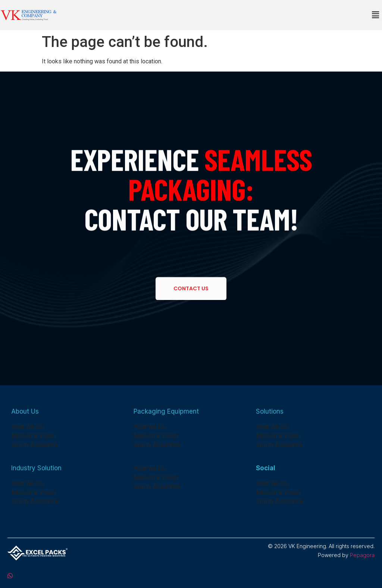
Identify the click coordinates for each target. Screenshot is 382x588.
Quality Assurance (35, 445)
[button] (376, 15)
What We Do (27, 427)
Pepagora (362, 555)
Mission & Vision (33, 436)
